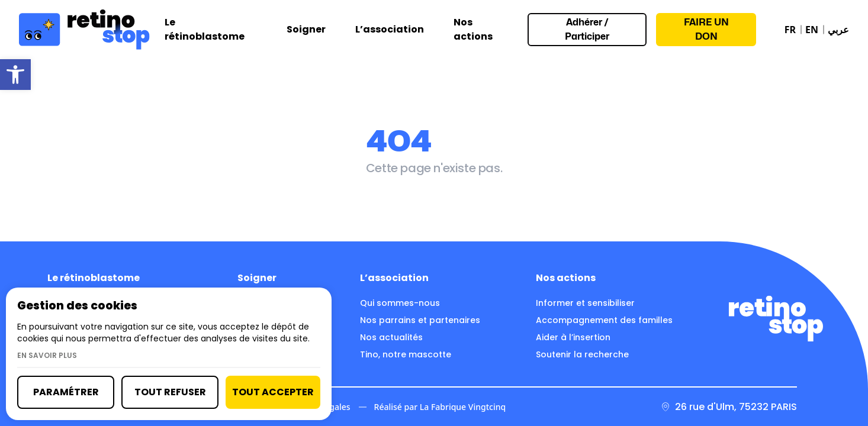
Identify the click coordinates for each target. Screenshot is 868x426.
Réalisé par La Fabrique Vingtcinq (440, 407)
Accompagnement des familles (604, 320)
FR (790, 30)
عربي (838, 30)
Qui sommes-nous (400, 303)
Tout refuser (170, 392)
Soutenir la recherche (582, 354)
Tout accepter (273, 392)
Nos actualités (391, 337)
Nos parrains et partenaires (420, 320)
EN (812, 30)
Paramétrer (66, 392)
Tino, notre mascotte (406, 354)
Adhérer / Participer (587, 29)
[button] (15, 75)
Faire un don (706, 29)
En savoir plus (47, 356)
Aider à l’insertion (573, 337)
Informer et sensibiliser (585, 303)
